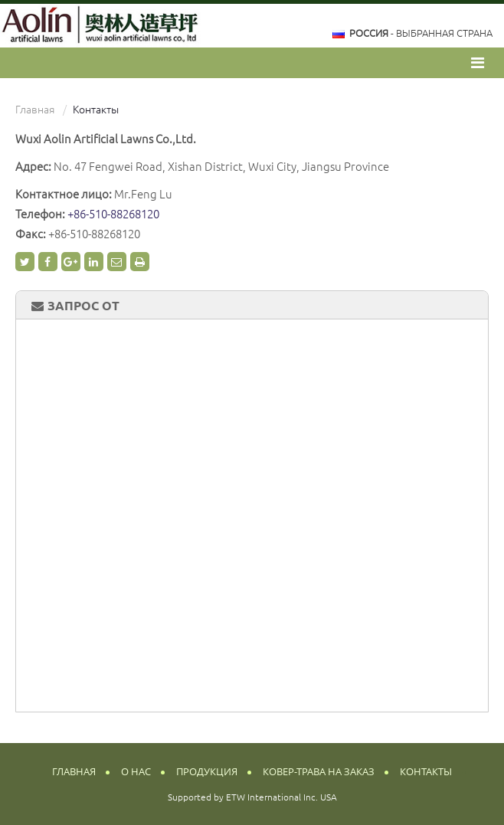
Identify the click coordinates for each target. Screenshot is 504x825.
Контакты (426, 772)
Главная (35, 110)
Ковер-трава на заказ (319, 772)
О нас (136, 772)
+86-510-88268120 (113, 214)
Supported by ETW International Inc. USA (252, 797)
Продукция (207, 772)
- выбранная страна (421, 33)
